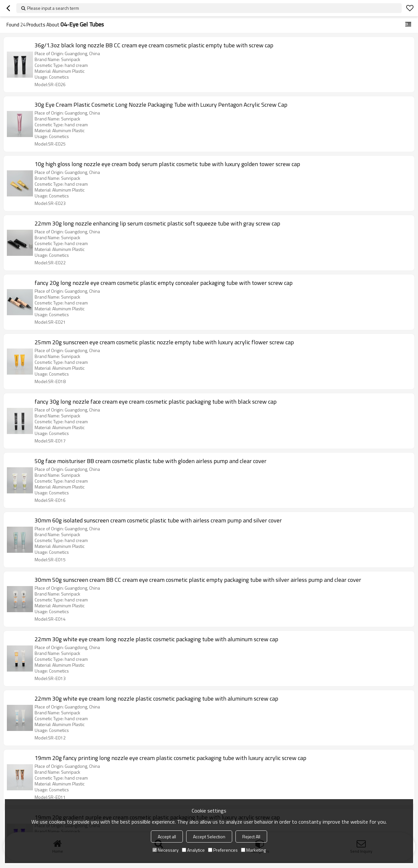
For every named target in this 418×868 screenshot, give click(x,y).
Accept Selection (209, 837)
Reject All (251, 837)
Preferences (223, 850)
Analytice (193, 850)
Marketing (253, 850)
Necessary (166, 850)
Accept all (167, 837)
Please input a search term (53, 8)
